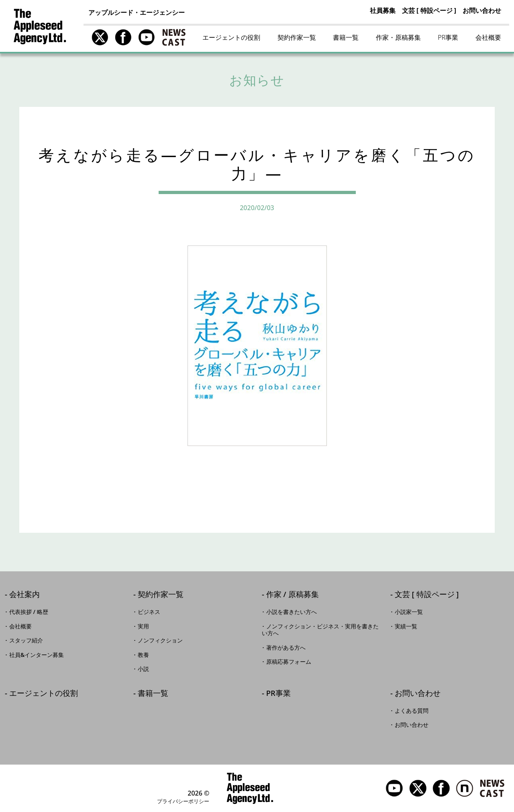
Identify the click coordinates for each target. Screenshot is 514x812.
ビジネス (149, 612)
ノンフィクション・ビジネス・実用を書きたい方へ (320, 630)
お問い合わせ (482, 10)
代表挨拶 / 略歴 (29, 612)
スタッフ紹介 (26, 640)
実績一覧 (406, 626)
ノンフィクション (160, 640)
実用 (143, 626)
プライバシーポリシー (183, 801)
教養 (143, 655)
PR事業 (448, 37)
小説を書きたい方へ (292, 612)
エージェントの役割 (231, 37)
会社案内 (24, 595)
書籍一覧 (346, 37)
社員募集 (383, 10)
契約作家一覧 (297, 37)
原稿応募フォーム (289, 662)
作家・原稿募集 (398, 37)
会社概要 (488, 37)
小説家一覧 (409, 612)
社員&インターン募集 (37, 655)
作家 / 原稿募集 (293, 595)
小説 (143, 669)
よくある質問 (412, 711)
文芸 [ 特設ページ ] (429, 10)
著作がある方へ (286, 648)
